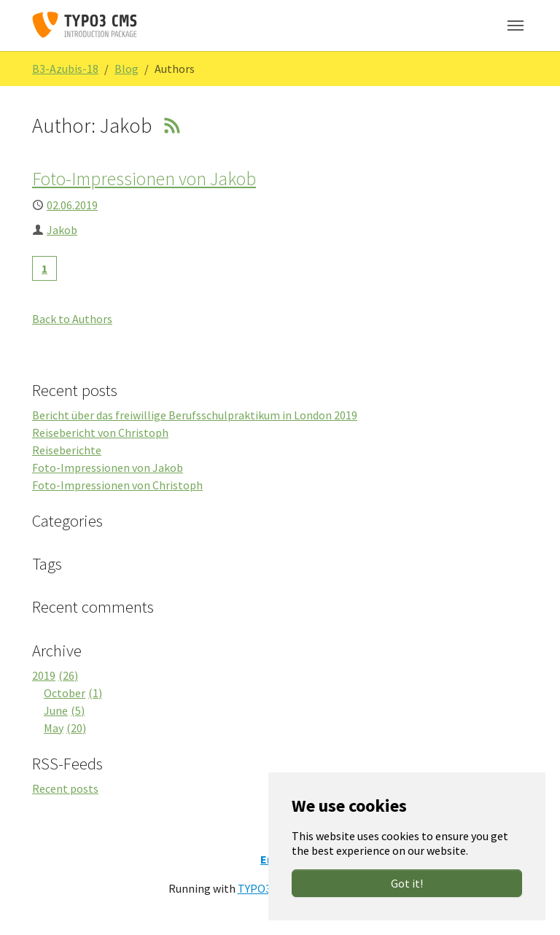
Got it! (407, 883)
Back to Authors (72, 319)
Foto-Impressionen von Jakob (144, 179)
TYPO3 (254, 888)
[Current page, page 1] (44, 268)
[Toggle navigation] (516, 26)
